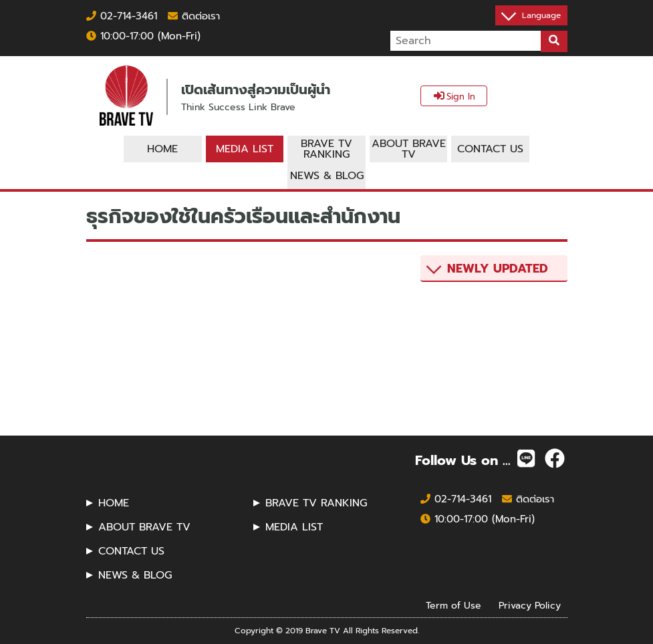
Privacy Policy (530, 606)
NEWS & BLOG (135, 575)
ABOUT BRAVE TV (144, 527)
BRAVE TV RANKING (316, 503)
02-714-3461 (122, 16)
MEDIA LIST (294, 527)
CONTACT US (131, 551)
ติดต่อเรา (194, 16)
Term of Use (453, 606)
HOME (114, 503)
